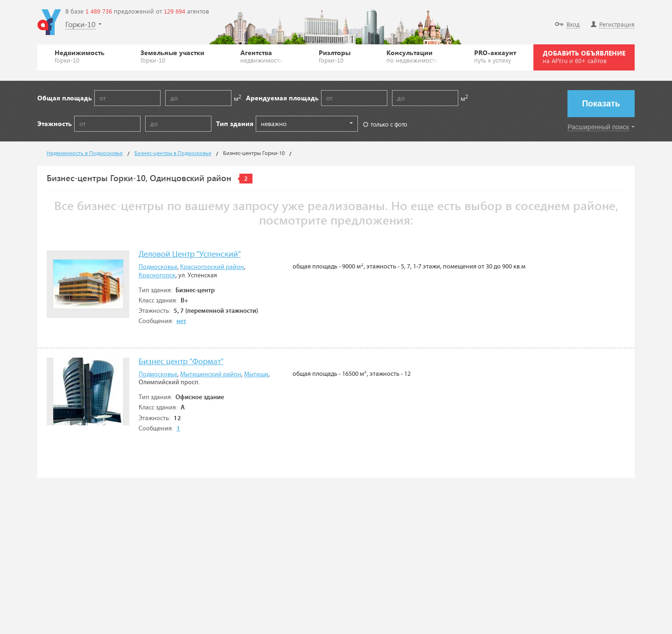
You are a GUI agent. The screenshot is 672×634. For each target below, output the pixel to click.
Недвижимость (80, 56)
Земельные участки (172, 56)
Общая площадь (65, 98)
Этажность (55, 123)
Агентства (262, 56)
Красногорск (157, 275)
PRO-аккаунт (495, 56)
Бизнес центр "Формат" (181, 362)
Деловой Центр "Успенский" (190, 255)
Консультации (412, 56)
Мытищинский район (211, 374)
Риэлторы (335, 56)
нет (181, 321)
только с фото (385, 124)
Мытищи (256, 374)
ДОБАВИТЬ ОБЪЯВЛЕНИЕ (584, 56)
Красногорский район (212, 267)
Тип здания (235, 123)
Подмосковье (158, 267)
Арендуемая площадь (282, 98)
